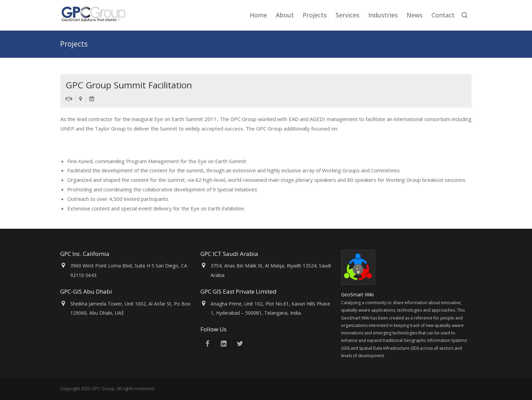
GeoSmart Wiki (358, 294)
